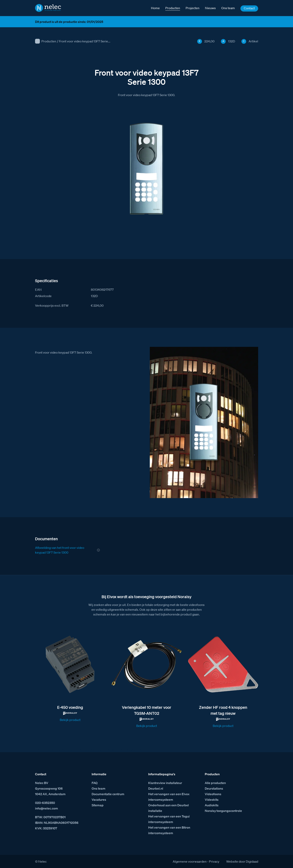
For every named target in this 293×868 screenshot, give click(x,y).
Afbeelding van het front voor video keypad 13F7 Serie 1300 (60, 550)
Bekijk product (70, 720)
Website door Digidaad (242, 861)
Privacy (214, 861)
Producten (49, 41)
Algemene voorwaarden (190, 861)
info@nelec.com (47, 808)
